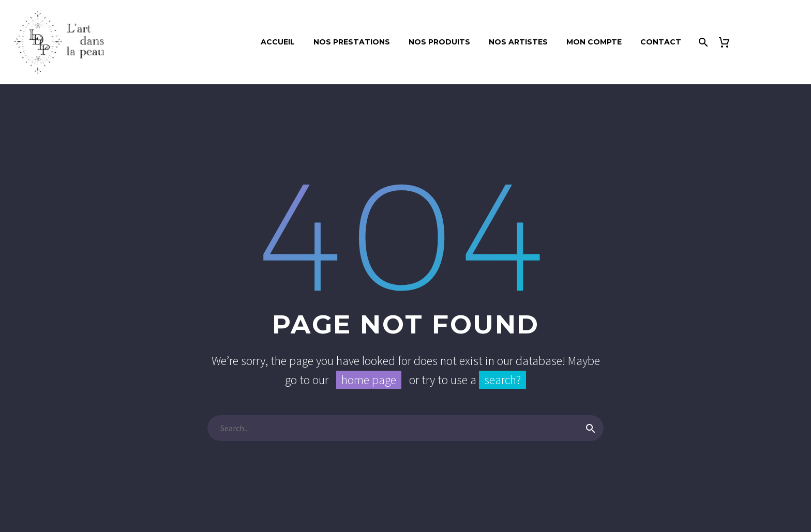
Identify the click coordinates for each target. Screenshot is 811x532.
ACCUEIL (278, 42)
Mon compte (594, 42)
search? (502, 380)
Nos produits (439, 42)
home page (369, 380)
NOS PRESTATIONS (352, 42)
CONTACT (661, 42)
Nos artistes (518, 42)
